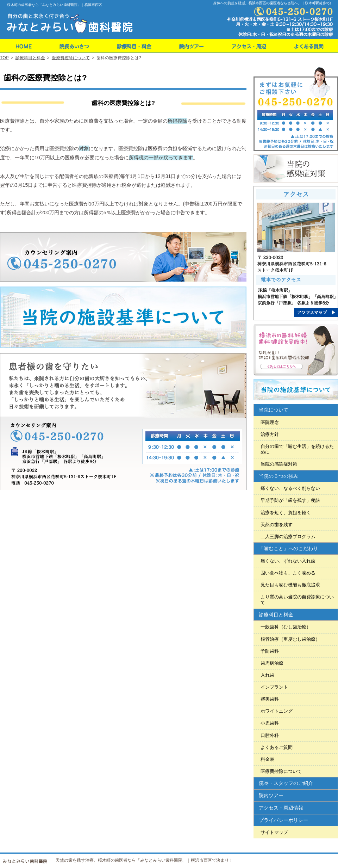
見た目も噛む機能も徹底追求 (290, 585)
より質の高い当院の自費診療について (297, 600)
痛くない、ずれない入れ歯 (288, 561)
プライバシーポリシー (283, 820)
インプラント (274, 687)
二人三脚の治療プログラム (288, 537)
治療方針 (270, 434)
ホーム (23, 46)
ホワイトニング (277, 711)
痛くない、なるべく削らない (290, 488)
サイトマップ (274, 832)
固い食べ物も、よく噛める (288, 573)
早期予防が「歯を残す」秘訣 (290, 500)
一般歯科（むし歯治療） (286, 627)
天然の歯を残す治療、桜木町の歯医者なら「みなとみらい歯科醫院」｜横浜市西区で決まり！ (144, 860)
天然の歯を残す (277, 525)
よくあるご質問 (277, 747)
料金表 (267, 759)
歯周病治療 (272, 663)
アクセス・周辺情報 (281, 808)
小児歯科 (270, 723)
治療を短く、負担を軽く (286, 513)
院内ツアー (271, 795)
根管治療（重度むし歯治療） (290, 639)
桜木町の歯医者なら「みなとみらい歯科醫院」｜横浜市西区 (55, 5)
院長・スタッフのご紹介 (286, 783)
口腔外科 (270, 735)
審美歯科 (270, 699)
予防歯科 (270, 651)
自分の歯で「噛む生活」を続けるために (297, 449)
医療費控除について (281, 771)
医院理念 (270, 422)
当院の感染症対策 (279, 464)
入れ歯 (267, 675)
